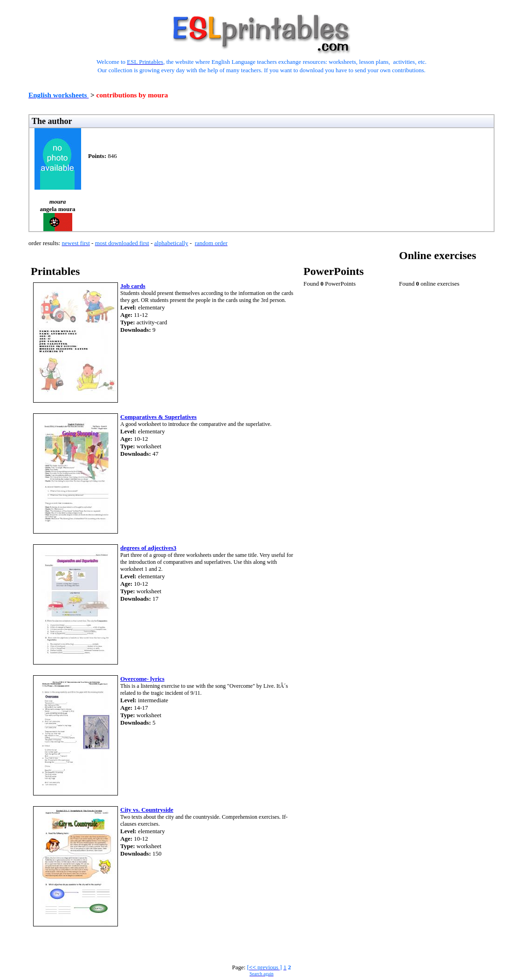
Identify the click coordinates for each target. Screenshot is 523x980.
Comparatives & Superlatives (158, 417)
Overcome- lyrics (142, 679)
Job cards (133, 286)
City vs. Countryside (147, 810)
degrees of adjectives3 (148, 548)
